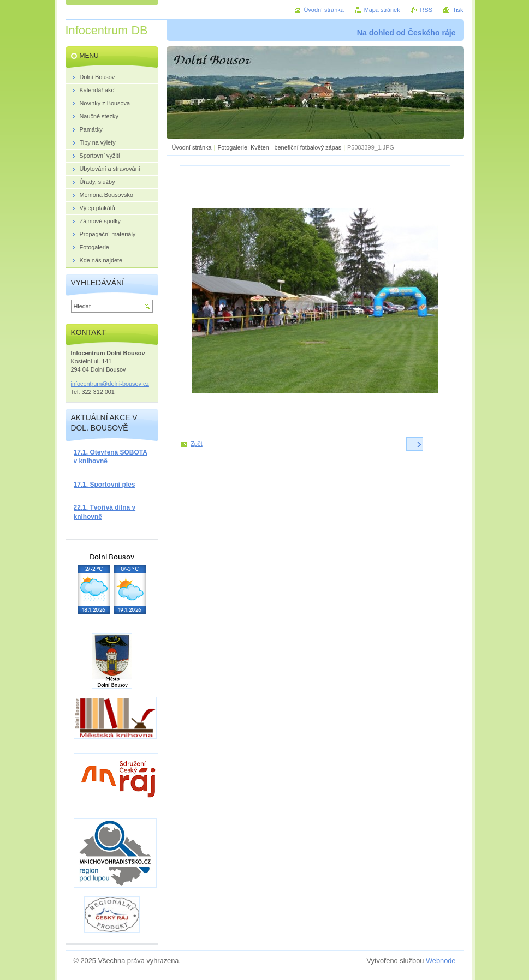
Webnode (441, 961)
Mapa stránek (382, 10)
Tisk (458, 10)
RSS (426, 10)
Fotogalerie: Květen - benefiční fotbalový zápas (280, 147)
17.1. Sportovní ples (105, 485)
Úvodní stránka (192, 147)
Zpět (197, 444)
